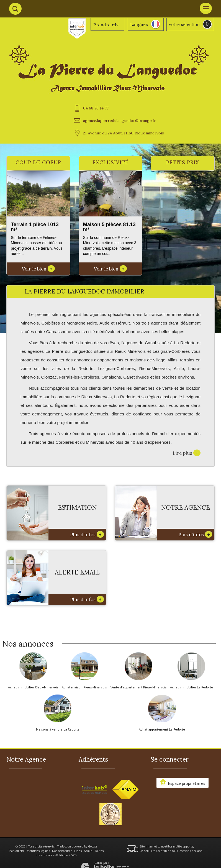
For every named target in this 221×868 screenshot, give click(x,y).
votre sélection (184, 25)
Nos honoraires (62, 851)
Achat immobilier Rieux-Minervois (33, 687)
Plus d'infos (87, 534)
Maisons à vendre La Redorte (58, 729)
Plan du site (17, 851)
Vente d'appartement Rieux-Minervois (139, 687)
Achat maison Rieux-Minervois (84, 687)
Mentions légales (38, 851)
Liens (78, 851)
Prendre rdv (106, 25)
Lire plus (187, 453)
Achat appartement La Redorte (162, 729)
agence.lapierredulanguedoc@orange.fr (120, 121)
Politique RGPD (66, 855)
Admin (88, 851)
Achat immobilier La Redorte (192, 687)
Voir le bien (38, 269)
